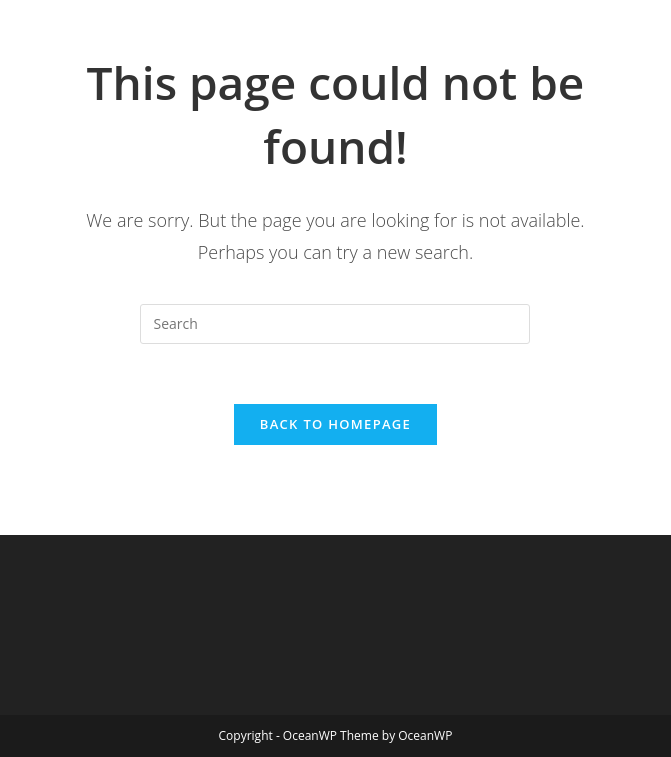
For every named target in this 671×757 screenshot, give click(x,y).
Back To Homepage (335, 424)
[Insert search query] (335, 324)
